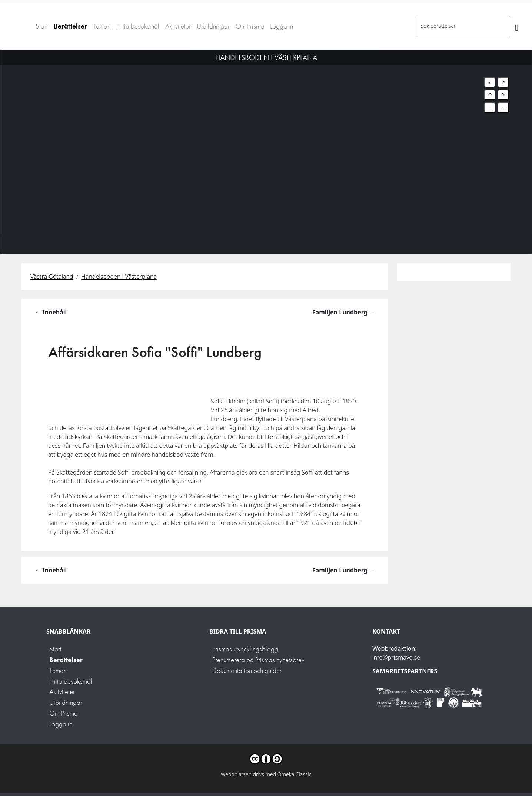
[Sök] (517, 26)
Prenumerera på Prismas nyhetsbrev (258, 660)
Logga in (282, 26)
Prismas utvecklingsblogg (245, 649)
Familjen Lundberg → (344, 312)
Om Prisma (250, 26)
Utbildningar (213, 26)
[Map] (266, 143)
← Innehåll (51, 312)
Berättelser (70, 26)
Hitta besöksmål (138, 26)
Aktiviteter (178, 26)
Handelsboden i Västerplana (119, 277)
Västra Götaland (52, 277)
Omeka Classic (295, 774)
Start (42, 26)
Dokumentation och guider (247, 671)
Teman (102, 26)
